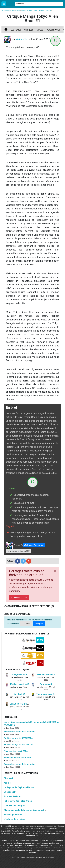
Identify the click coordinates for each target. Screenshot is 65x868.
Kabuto (7, 783)
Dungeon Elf (10, 792)
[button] (34, 545)
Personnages (53, 30)
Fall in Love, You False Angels (18, 801)
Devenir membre (18, 858)
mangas (11, 829)
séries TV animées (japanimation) (47, 829)
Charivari (8, 778)
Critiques (29, 30)
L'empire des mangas (14, 805)
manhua (25, 829)
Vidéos (40, 30)
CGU (45, 858)
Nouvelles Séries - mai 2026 (17, 758)
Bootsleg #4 (46, 684)
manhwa (18, 829)
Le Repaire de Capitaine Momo (19, 787)
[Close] (55, 571)
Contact (51, 858)
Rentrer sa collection (34, 858)
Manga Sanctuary (18, 826)
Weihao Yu (22, 39)
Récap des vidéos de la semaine (19, 732)
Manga (10, 4)
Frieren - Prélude (12, 796)
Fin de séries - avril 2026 (16, 751)
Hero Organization (13, 815)
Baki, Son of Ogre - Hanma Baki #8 (27, 704)
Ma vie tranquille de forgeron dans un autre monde (29, 810)
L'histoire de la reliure (14, 819)
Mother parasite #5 (20, 684)
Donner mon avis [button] (19, 598)
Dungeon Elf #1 (19, 674)
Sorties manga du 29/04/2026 (18, 745)
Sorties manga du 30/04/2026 (18, 738)
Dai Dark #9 (20, 694)
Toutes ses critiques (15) (19, 551)
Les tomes (16, 30)
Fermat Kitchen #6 (46, 674)
